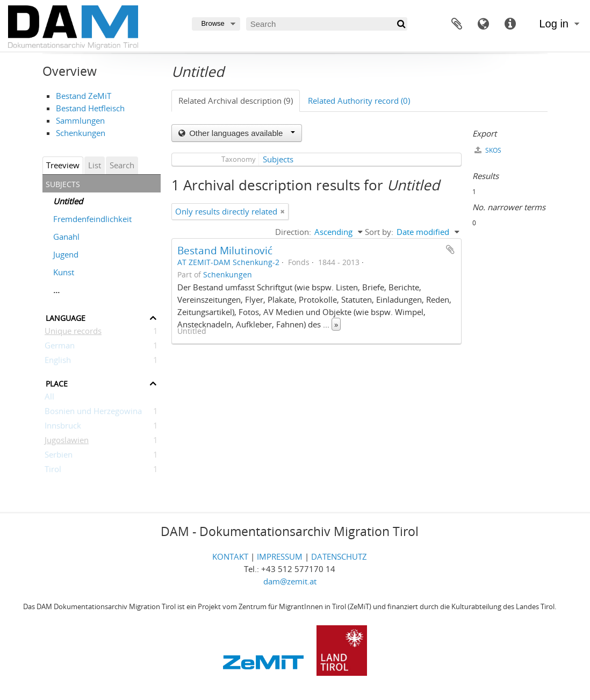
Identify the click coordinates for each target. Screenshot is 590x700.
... (56, 290)
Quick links (510, 24)
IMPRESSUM (280, 556)
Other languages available (241, 133)
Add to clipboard (450, 249)
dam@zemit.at (290, 581)
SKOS (488, 150)
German (60, 347)
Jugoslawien (67, 442)
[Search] (327, 24)
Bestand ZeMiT (84, 96)
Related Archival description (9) (236, 101)
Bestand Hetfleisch (90, 108)
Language (484, 24)
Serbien (59, 456)
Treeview (63, 165)
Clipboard (457, 24)
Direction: (293, 232)
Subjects (278, 159)
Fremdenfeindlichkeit (92, 219)
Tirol (53, 471)
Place (57, 383)
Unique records (73, 333)
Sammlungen (80, 120)
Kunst (64, 272)
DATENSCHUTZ (339, 556)
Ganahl (66, 237)
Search (122, 165)
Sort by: (379, 232)
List (95, 165)
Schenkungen (81, 133)
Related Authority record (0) (359, 101)
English (58, 362)
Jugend (66, 254)
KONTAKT (230, 556)
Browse (213, 23)
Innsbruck (63, 427)
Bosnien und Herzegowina (93, 413)
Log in (554, 24)
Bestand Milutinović (225, 250)
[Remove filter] (283, 212)
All (49, 398)
